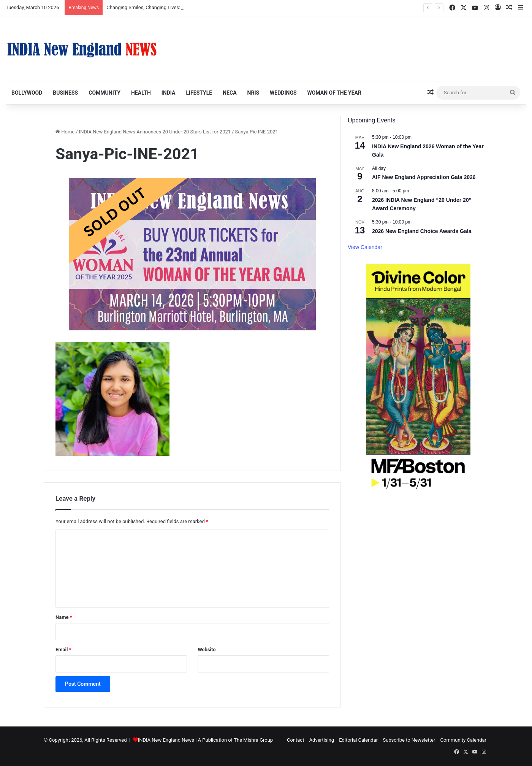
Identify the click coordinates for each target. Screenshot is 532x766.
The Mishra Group (253, 740)
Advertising (322, 740)
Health (141, 93)
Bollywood (27, 93)
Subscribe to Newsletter (409, 740)
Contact (295, 740)
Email (63, 649)
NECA (230, 93)
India (169, 93)
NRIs (253, 93)
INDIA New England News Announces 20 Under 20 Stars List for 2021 (155, 132)
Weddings (283, 93)
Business (65, 93)
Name (64, 617)
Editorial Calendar (358, 740)
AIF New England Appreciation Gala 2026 (424, 177)
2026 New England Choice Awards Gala (422, 231)
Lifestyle (199, 93)
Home (65, 132)
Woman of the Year (334, 93)
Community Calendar (463, 740)
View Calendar (365, 247)
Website (207, 649)
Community (104, 93)
